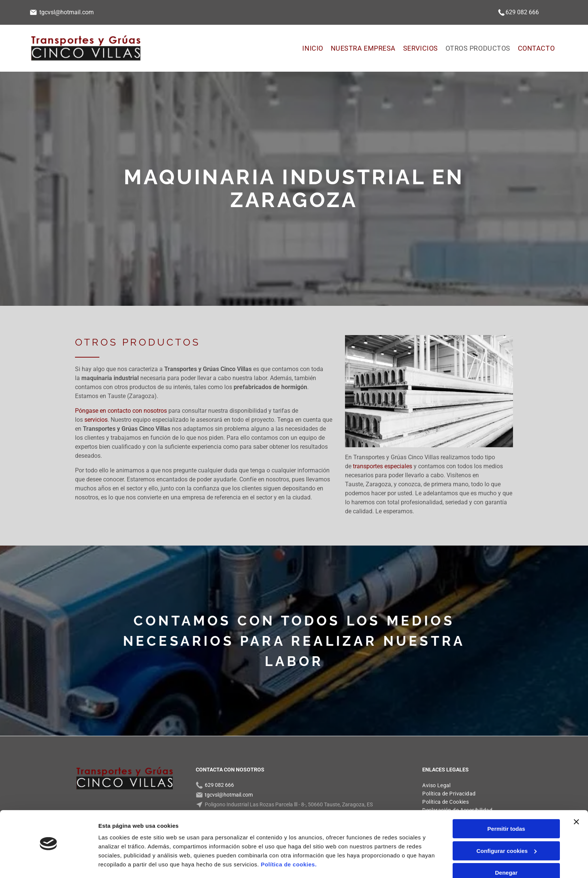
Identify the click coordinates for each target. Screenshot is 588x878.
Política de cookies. (289, 843)
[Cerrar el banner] (576, 800)
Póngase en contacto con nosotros (121, 411)
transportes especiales (382, 466)
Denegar (506, 851)
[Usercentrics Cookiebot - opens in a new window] (49, 863)
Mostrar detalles (120, 863)
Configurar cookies (506, 829)
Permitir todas (506, 807)
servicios (96, 420)
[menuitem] (313, 48)
